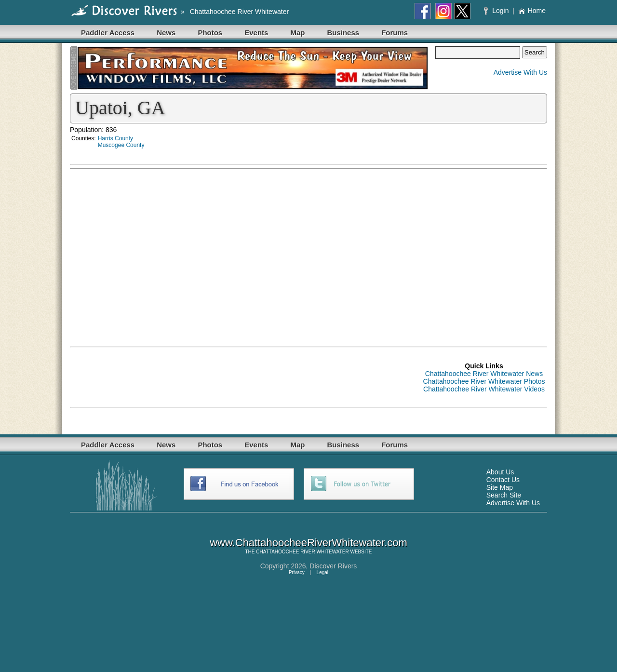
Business (343, 33)
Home (532, 11)
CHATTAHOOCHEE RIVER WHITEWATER (302, 552)
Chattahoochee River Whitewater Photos (484, 381)
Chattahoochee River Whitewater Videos (484, 389)
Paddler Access (108, 33)
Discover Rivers (333, 566)
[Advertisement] (456, 242)
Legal (322, 572)
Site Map (500, 487)
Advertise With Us (520, 72)
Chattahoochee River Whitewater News (484, 374)
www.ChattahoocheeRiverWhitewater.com (308, 543)
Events (256, 33)
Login (497, 11)
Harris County (115, 138)
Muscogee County (121, 145)
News (166, 33)
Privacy (297, 572)
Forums (395, 33)
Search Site (504, 495)
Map (297, 33)
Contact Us (503, 480)
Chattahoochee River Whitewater (239, 12)
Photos (210, 33)
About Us (500, 472)
